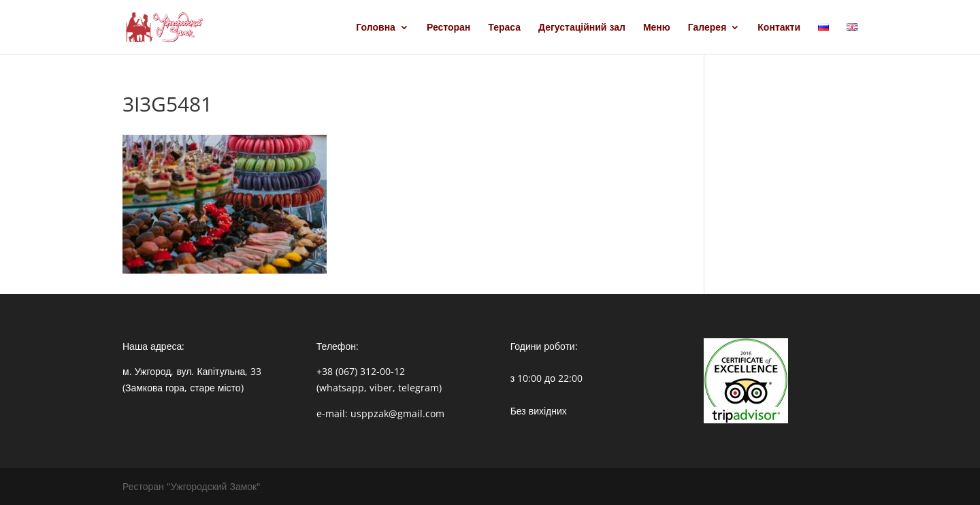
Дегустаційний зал (582, 28)
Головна (376, 28)
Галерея (707, 28)
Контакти (779, 28)
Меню (657, 28)
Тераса (504, 28)
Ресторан (448, 28)
